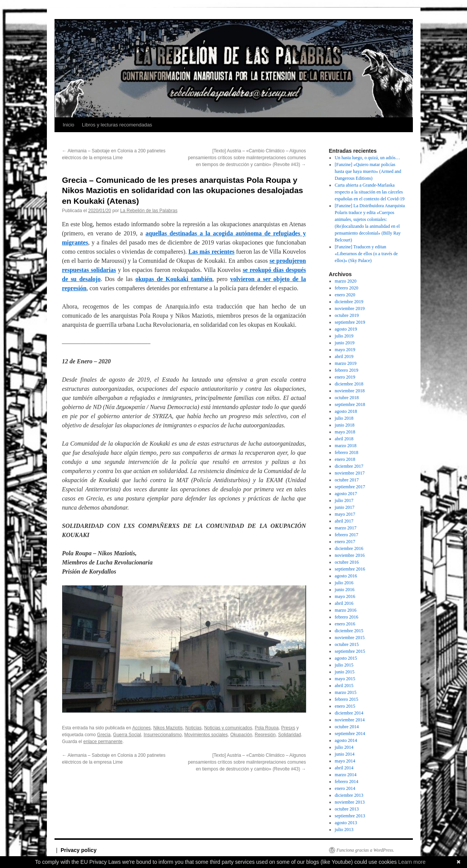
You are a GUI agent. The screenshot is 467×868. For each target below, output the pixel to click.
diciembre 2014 (349, 713)
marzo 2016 (346, 610)
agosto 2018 (346, 411)
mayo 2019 (345, 350)
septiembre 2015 (350, 651)
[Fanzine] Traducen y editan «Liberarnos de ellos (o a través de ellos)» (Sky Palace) (366, 254)
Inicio (69, 125)
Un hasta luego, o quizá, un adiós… (367, 158)
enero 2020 (345, 295)
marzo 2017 (346, 528)
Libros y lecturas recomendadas (117, 125)
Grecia (104, 735)
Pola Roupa (267, 728)
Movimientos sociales (206, 735)
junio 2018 (345, 425)
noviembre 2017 (350, 473)
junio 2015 (345, 672)
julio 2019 (344, 336)
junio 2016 (345, 590)
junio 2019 (345, 343)
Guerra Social (127, 735)
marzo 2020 (346, 281)
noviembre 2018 (350, 391)
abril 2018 (344, 439)
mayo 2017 (345, 514)
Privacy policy (79, 850)
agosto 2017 (346, 494)
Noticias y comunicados (228, 728)
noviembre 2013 (350, 802)
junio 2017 (345, 507)
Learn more (412, 862)
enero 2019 (345, 377)
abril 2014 (344, 768)
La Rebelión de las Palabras (149, 211)
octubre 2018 (347, 398)
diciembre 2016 (349, 548)
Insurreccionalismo (163, 735)
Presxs (288, 728)
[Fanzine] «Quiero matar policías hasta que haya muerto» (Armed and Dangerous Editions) (368, 171)
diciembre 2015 (349, 631)
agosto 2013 (346, 823)
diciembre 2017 (349, 466)
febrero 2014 (347, 782)
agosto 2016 (346, 576)
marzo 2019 (346, 363)
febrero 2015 (347, 699)
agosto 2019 (346, 329)
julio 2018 (344, 418)
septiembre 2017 (350, 487)
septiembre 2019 (350, 322)
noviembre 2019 (350, 309)
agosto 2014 (346, 740)
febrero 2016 (347, 617)
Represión (265, 735)
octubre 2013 (347, 809)
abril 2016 (344, 603)
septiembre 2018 (350, 404)
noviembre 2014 (350, 720)
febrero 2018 (347, 452)
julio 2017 (344, 500)
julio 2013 (344, 830)
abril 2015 (344, 686)
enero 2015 (345, 706)
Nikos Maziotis (168, 728)
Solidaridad (289, 735)
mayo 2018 (345, 432)
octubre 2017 (347, 480)
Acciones (142, 728)
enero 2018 (345, 459)
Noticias (193, 728)
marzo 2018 (346, 446)
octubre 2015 (347, 644)
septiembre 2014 (350, 734)
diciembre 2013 (349, 795)
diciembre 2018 (349, 384)
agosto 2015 (346, 658)
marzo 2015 (346, 692)
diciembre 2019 (349, 302)
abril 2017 (344, 521)
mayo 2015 (345, 679)
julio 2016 (344, 583)
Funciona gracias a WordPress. (365, 850)
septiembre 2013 (350, 816)
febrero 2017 (347, 535)
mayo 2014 (345, 761)
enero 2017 (345, 542)
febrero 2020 (347, 288)
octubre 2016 (347, 562)
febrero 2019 (347, 370)
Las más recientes (211, 252)
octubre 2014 (347, 727)
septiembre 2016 (350, 569)
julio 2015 (344, 665)
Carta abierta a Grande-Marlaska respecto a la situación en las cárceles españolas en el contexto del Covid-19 (370, 192)
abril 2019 (344, 356)
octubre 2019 (347, 315)
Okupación (241, 735)
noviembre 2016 (350, 555)
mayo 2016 (345, 596)
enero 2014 (345, 788)
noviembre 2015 (350, 638)
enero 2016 (345, 624)
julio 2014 (344, 747)
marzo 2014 (346, 775)
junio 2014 (345, 754)
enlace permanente (103, 742)
